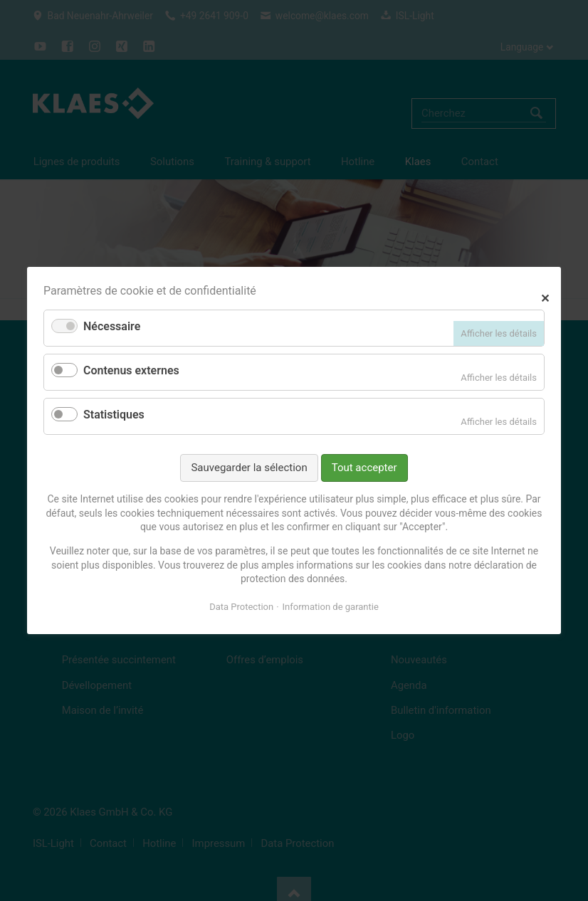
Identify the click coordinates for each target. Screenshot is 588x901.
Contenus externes (131, 370)
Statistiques (114, 415)
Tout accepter (364, 468)
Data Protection (241, 607)
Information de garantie (331, 607)
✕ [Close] (545, 296)
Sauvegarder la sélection (249, 468)
